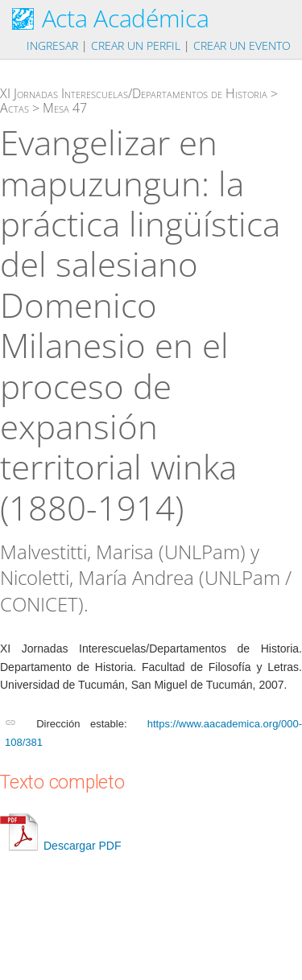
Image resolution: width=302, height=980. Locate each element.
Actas (14, 108)
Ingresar (52, 45)
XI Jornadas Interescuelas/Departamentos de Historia (134, 93)
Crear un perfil (136, 45)
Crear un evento (242, 45)
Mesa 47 (65, 108)
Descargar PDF (60, 846)
